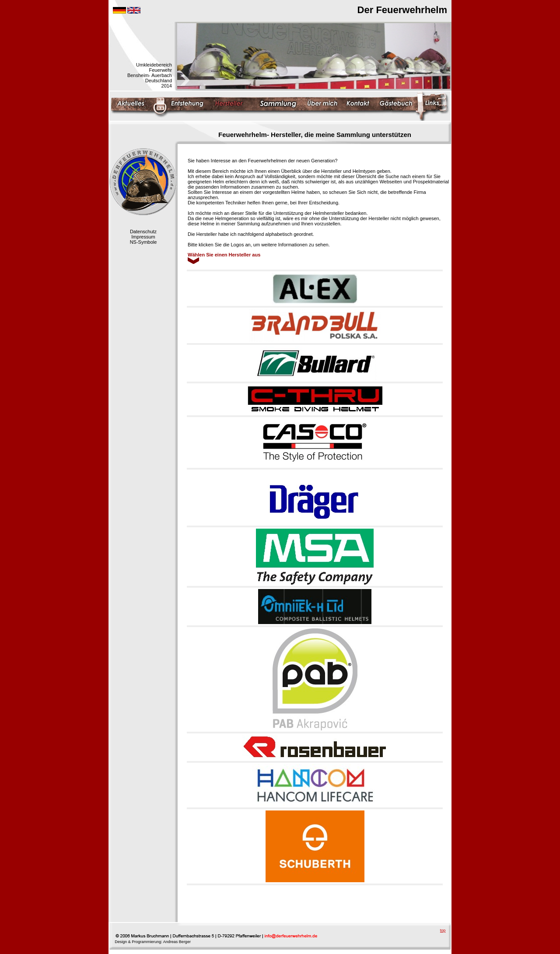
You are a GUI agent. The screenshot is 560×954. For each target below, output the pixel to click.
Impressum (143, 237)
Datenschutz (143, 231)
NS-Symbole (143, 242)
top (443, 930)
